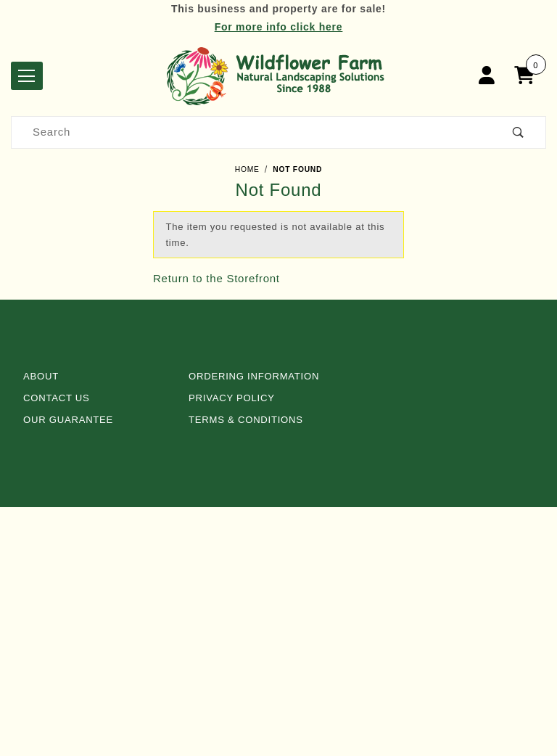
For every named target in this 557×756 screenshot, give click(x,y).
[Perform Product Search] (519, 132)
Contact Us (57, 398)
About (41, 376)
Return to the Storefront (216, 278)
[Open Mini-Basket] (528, 76)
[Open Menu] (27, 76)
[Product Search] (252, 132)
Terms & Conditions (246, 420)
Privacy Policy (232, 398)
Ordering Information (254, 376)
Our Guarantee (68, 420)
